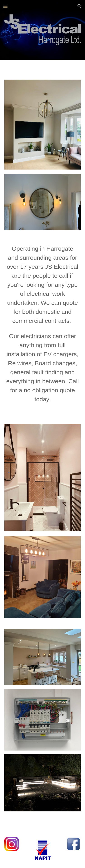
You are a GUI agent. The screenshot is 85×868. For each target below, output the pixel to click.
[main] (43, 324)
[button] (5, 6)
